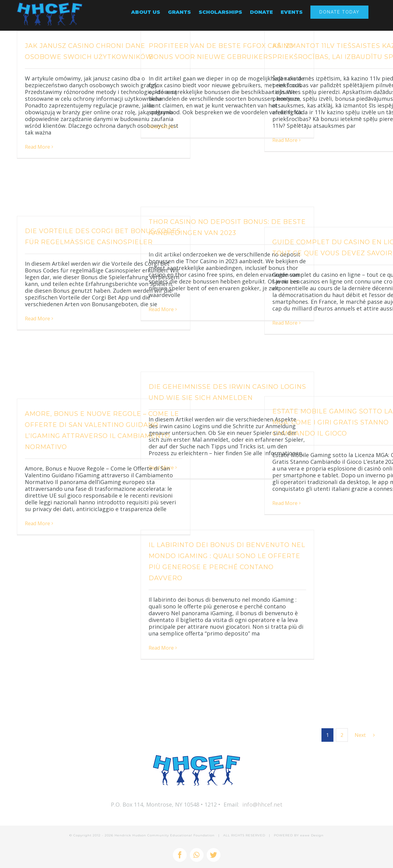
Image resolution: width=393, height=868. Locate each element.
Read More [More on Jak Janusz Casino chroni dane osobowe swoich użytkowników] (37, 147)
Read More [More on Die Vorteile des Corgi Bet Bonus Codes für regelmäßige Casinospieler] (37, 319)
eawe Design (312, 835)
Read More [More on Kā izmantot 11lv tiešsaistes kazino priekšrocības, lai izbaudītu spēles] (285, 140)
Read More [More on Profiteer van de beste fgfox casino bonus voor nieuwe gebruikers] (161, 127)
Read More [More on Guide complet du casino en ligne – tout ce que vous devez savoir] (285, 323)
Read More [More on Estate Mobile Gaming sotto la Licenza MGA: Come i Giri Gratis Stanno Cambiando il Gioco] (285, 503)
